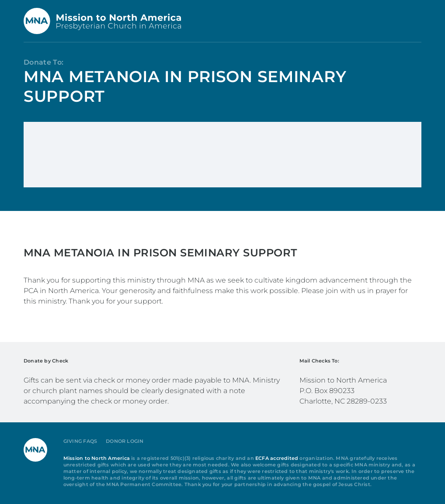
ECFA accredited (277, 458)
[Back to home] (102, 21)
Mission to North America (97, 458)
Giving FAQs (80, 441)
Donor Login (125, 441)
